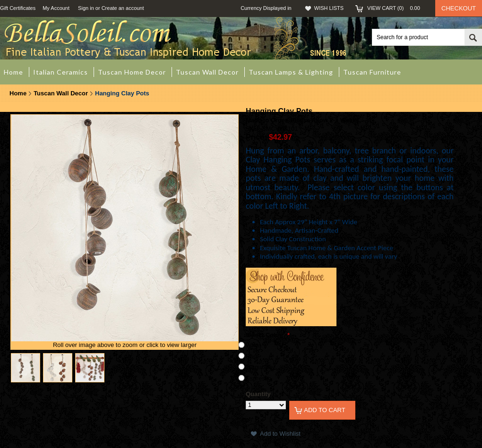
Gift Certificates (18, 8)
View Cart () (396, 8)
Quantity (258, 394)
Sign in (86, 8)
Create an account (123, 8)
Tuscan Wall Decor (61, 93)
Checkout (459, 8)
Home (18, 93)
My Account (56, 8)
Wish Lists (329, 8)
